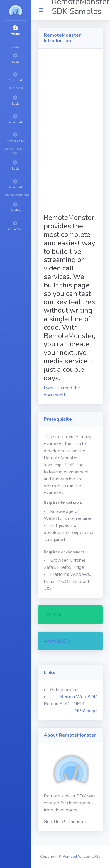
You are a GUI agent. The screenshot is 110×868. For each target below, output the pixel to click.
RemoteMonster (76, 857)
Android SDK (57, 641)
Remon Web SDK (78, 697)
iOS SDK (53, 615)
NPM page (86, 711)
